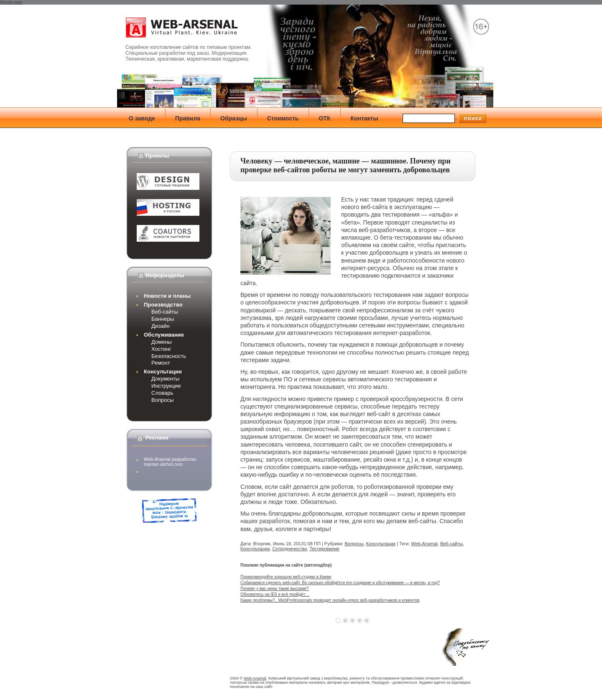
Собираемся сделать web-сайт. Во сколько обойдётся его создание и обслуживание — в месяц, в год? (340, 583)
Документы (165, 379)
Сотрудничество (290, 549)
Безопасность (169, 356)
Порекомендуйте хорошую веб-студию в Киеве (286, 577)
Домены (162, 342)
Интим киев (11, 2)
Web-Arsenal (424, 544)
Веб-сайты (165, 312)
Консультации (381, 544)
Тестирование (324, 549)
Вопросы (162, 400)
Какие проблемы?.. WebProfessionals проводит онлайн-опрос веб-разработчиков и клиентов (330, 600)
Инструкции (166, 386)
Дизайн (161, 326)
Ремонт (161, 363)
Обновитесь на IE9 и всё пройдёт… (275, 594)
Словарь (162, 393)
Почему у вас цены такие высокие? (275, 589)
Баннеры (163, 319)
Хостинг (161, 349)
